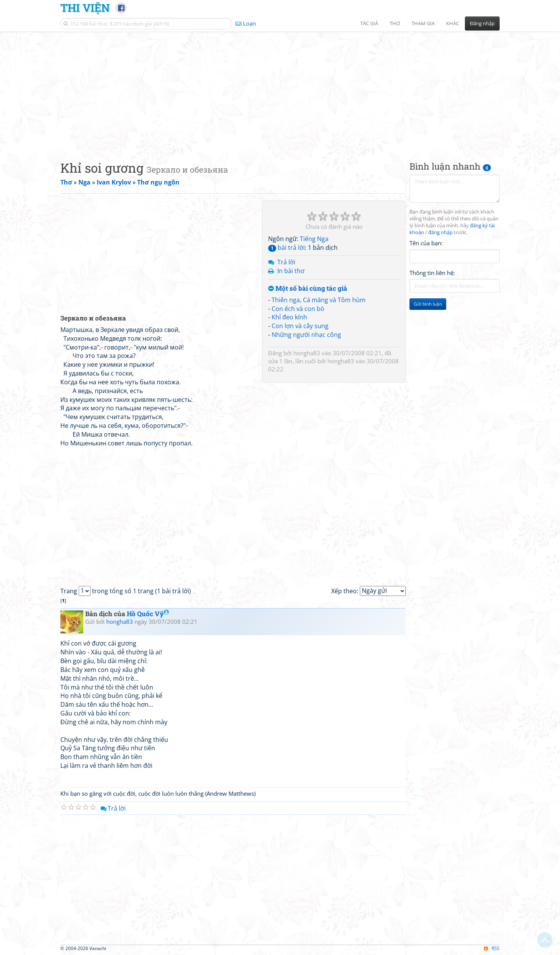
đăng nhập (440, 232)
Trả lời (286, 262)
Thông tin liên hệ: (432, 273)
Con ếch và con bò (298, 309)
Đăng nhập (482, 23)
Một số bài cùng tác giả (308, 289)
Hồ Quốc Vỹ (148, 614)
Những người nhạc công (306, 335)
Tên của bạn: (426, 243)
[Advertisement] (280, 90)
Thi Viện (85, 8)
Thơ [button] (395, 23)
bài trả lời (286, 248)
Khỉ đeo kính (289, 317)
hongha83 (307, 353)
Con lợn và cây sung (300, 326)
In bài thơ (291, 271)
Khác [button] (453, 23)
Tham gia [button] (423, 23)
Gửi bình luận (428, 304)
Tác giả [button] (369, 23)
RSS (492, 948)
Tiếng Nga (314, 239)
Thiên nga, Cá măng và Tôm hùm (319, 300)
